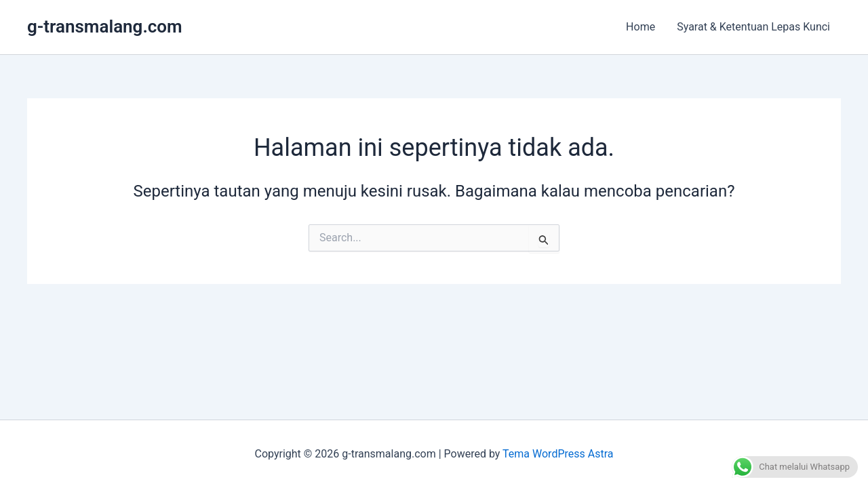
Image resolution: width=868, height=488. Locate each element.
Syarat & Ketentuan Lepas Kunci (753, 27)
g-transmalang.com (105, 26)
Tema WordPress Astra (558, 454)
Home (640, 27)
